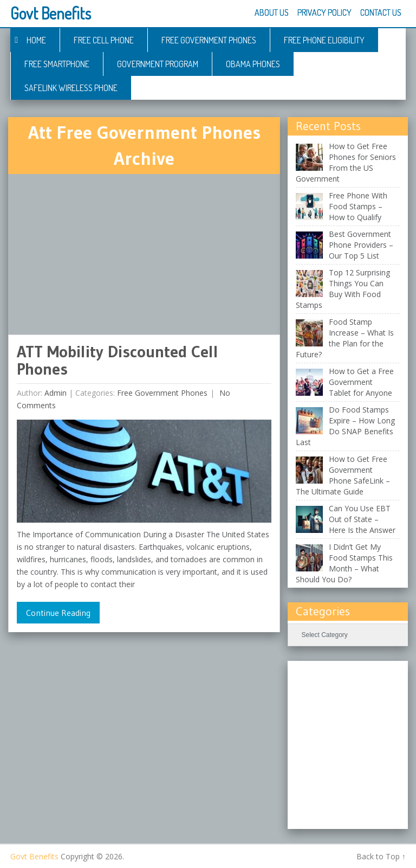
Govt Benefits (51, 13)
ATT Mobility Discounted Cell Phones (118, 360)
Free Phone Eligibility (324, 40)
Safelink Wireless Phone (71, 88)
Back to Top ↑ (381, 856)
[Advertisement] (144, 254)
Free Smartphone (57, 64)
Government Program (158, 64)
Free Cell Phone (104, 40)
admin (56, 393)
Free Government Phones (209, 40)
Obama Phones (253, 64)
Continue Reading (58, 613)
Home (36, 40)
